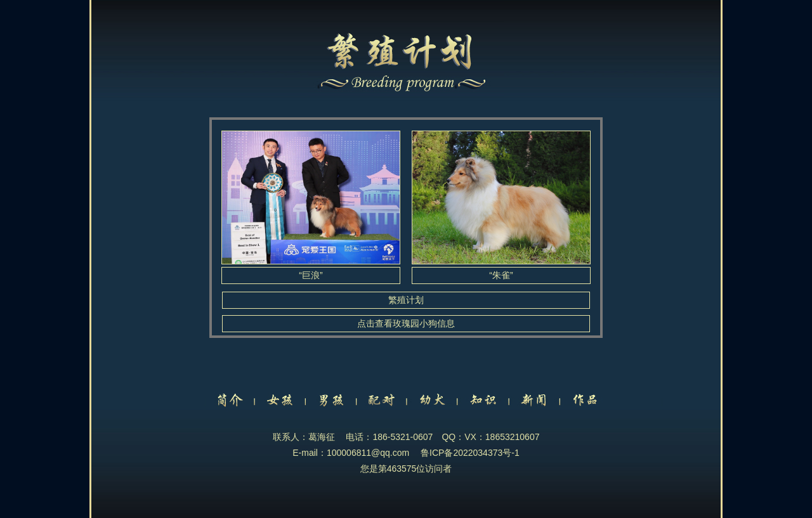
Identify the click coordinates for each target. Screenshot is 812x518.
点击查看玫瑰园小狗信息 (406, 323)
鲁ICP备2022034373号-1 (470, 453)
